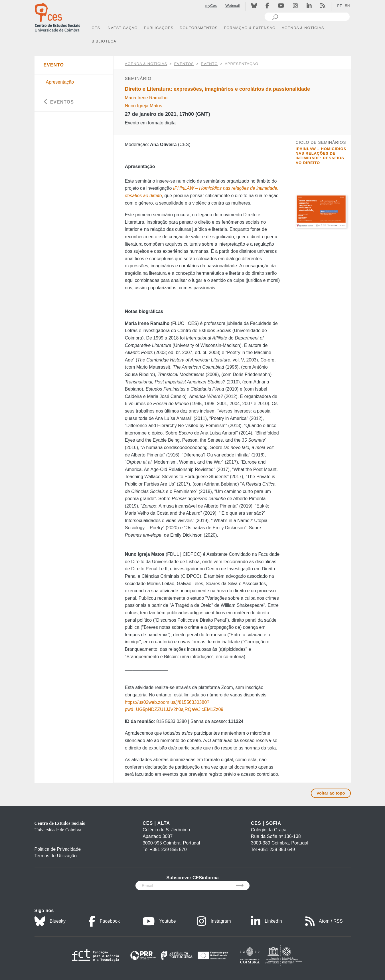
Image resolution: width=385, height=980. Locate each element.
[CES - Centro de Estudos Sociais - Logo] (57, 17)
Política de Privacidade (58, 849)
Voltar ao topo (331, 793)
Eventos (184, 64)
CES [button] (96, 28)
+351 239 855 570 (168, 849)
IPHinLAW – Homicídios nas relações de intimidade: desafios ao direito (321, 156)
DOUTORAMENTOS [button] (199, 28)
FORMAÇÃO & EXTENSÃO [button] (250, 28)
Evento (209, 64)
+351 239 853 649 (276, 849)
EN (347, 6)
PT (340, 6)
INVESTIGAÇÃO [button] (122, 28)
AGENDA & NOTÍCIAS (146, 64)
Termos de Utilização (56, 856)
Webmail (232, 6)
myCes (211, 6)
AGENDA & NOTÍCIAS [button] (303, 28)
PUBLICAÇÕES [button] (159, 28)
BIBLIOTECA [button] (104, 41)
